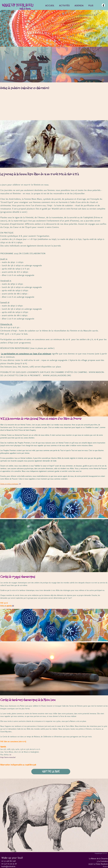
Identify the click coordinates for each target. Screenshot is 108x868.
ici (20, 484)
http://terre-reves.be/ (8, 757)
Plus (91, 6)
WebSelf (105, 853)
